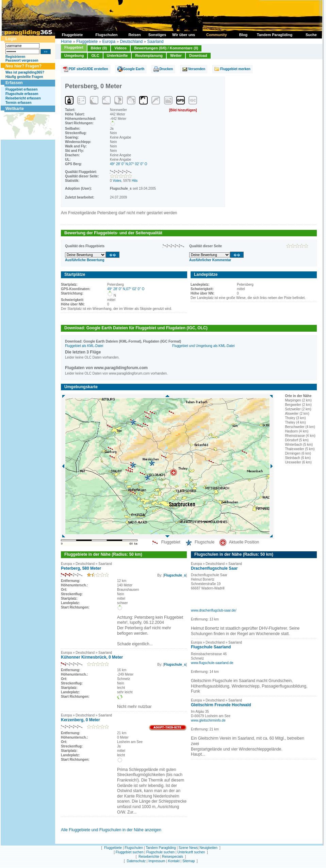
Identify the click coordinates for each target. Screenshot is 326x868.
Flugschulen (134, 848)
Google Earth (134, 69)
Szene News (188, 848)
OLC (95, 56)
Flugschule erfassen (22, 94)
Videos (120, 48)
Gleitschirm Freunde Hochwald (221, 705)
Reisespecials (173, 857)
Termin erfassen (19, 103)
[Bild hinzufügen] (183, 110)
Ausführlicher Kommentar (210, 260)
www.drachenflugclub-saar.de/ (214, 610)
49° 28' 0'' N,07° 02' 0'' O (129, 164)
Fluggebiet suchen (130, 852)
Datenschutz (136, 861)
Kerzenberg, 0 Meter (80, 720)
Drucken (166, 69)
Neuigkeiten (208, 848)
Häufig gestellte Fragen (24, 77)
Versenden (197, 69)
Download (198, 56)
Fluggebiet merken (235, 69)
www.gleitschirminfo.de (208, 720)
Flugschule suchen (160, 852)
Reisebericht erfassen (23, 98)
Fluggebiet (74, 47)
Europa (109, 42)
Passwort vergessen (22, 60)
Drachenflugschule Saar (214, 568)
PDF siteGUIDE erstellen (88, 69)
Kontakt (174, 861)
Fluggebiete (87, 42)
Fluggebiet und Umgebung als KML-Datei (203, 346)
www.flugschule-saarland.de (212, 663)
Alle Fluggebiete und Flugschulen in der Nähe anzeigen (111, 830)
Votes (117, 181)
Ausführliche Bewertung (85, 260)
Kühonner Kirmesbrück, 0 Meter (92, 657)
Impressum (157, 861)
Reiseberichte (149, 857)
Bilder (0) (99, 48)
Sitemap (189, 861)
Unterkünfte (117, 56)
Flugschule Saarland (211, 647)
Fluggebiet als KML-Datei (84, 346)
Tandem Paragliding (161, 848)
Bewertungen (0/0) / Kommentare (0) (166, 48)
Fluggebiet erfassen (21, 89)
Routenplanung (149, 56)
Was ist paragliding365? (25, 72)
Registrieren (15, 57)
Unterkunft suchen (191, 852)
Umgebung (74, 56)
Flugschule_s (175, 575)
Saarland (156, 42)
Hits (135, 181)
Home (66, 42)
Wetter (176, 56)
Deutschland (131, 42)
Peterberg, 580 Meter (81, 568)
